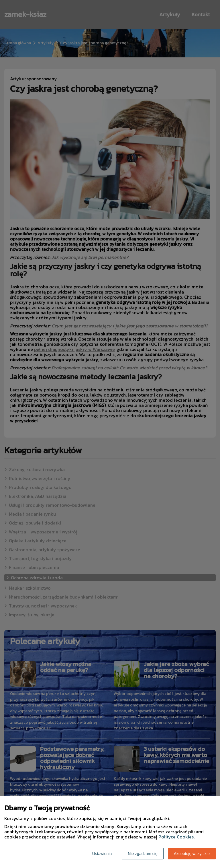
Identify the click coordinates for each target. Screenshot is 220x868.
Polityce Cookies (176, 837)
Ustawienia (102, 854)
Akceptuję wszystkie (192, 854)
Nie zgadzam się (143, 854)
